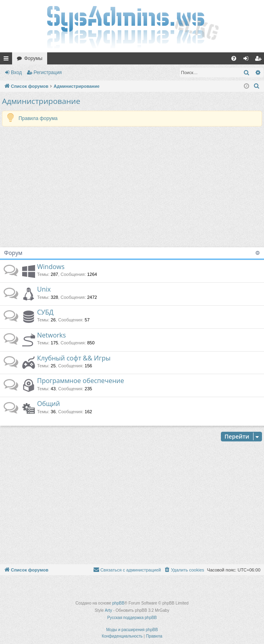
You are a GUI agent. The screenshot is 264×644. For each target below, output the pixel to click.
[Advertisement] (132, 187)
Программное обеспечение (81, 381)
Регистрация (48, 72)
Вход (16, 72)
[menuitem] (234, 58)
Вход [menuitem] (248, 60)
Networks (51, 335)
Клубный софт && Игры (74, 358)
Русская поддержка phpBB (132, 618)
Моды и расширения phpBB (132, 630)
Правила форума (38, 118)
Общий (49, 404)
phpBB (118, 603)
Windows (51, 267)
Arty (108, 610)
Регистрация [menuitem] (260, 60)
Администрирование (41, 101)
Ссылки (8, 60)
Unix (44, 289)
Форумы (33, 58)
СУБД (45, 312)
